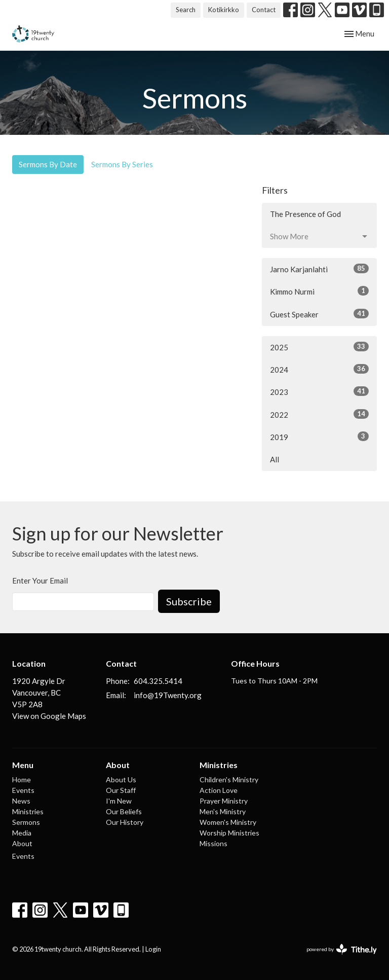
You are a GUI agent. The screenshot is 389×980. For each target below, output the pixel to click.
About (22, 843)
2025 (319, 347)
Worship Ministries (229, 833)
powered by (342, 949)
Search (186, 10)
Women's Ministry (228, 822)
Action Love (219, 790)
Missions (213, 843)
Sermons (26, 822)
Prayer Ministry (224, 801)
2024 (319, 369)
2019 (319, 437)
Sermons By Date (48, 164)
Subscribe (189, 601)
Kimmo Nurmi (319, 291)
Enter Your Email (40, 580)
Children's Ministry (229, 779)
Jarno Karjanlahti (319, 269)
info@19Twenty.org (168, 695)
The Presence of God (305, 214)
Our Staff (121, 790)
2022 (319, 414)
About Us (121, 779)
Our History (125, 822)
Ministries (28, 811)
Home (22, 779)
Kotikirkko (224, 10)
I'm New (119, 801)
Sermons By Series (122, 164)
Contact (264, 10)
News (21, 801)
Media (22, 833)
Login (153, 949)
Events (23, 790)
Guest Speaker (319, 314)
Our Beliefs (124, 811)
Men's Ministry (223, 811)
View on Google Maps (49, 716)
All (275, 459)
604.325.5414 (158, 681)
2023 (319, 391)
